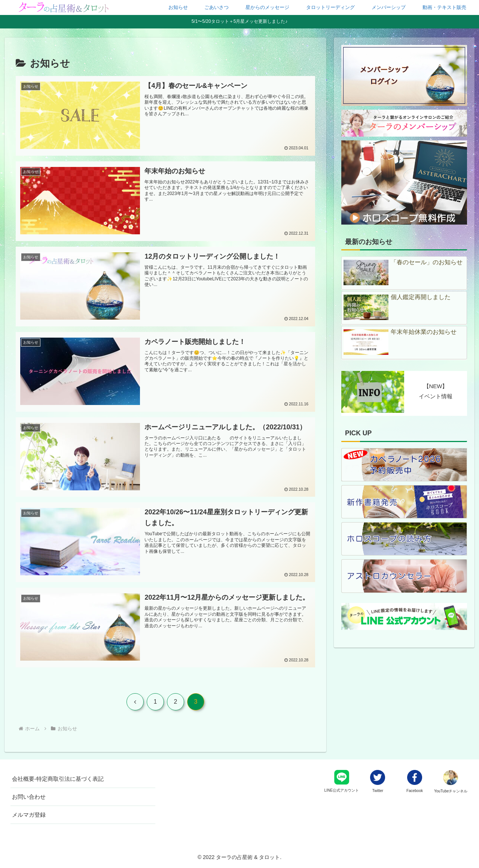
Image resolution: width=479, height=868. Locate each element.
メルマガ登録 (29, 815)
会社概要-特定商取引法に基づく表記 (58, 779)
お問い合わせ (29, 797)
